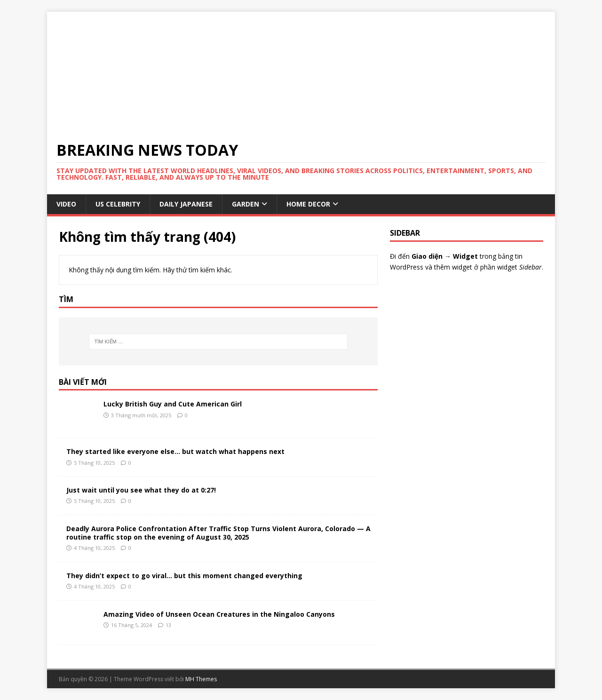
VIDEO (66, 204)
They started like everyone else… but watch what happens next (175, 451)
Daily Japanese (186, 204)
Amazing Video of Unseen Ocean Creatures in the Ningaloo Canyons (219, 614)
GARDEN (246, 204)
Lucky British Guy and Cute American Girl (173, 404)
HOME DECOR (308, 204)
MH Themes (201, 679)
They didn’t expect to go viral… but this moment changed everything (184, 576)
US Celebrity (118, 204)
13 (168, 625)
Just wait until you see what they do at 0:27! (141, 490)
